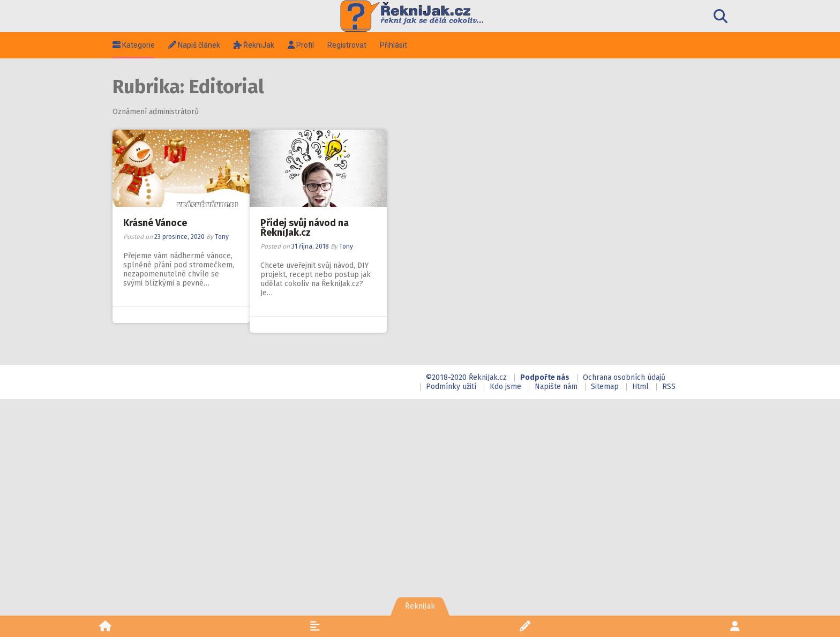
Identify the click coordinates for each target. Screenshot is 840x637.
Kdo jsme (505, 387)
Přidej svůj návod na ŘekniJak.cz (306, 228)
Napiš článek (196, 45)
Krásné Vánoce (157, 223)
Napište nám (556, 387)
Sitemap (605, 387)
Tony (223, 237)
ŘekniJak (256, 45)
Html (640, 387)
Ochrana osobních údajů (624, 377)
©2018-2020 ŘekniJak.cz (466, 377)
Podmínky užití (451, 387)
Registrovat (348, 45)
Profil (302, 45)
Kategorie (135, 45)
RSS (669, 387)
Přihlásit (395, 45)
